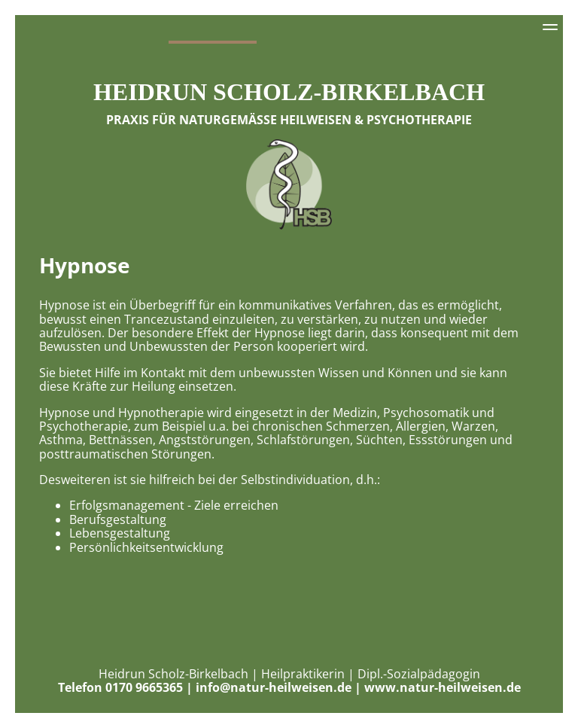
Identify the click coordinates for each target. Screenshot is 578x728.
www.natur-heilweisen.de (443, 687)
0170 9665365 (144, 687)
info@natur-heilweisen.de (274, 687)
